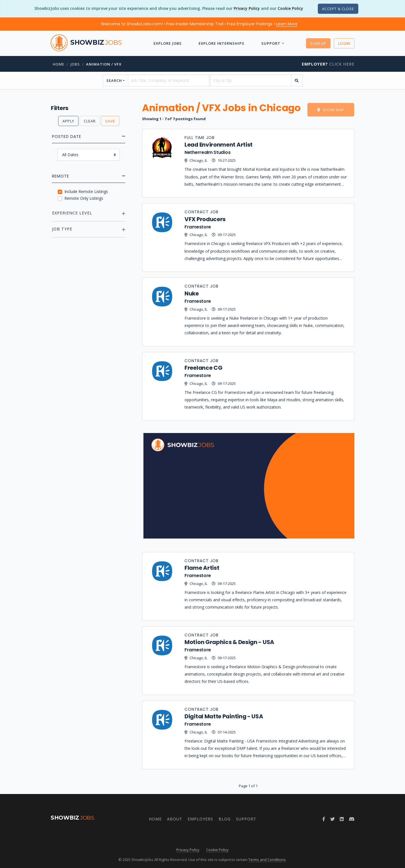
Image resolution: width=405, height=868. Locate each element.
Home (59, 64)
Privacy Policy (247, 8)
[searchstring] (169, 80)
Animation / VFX (104, 64)
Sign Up (318, 43)
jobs (75, 64)
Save (110, 121)
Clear (90, 121)
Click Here (328, 64)
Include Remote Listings (86, 191)
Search (114, 80)
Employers (200, 819)
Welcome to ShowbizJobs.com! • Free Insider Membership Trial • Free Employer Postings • (199, 24)
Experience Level (72, 213)
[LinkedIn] (342, 819)
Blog (225, 819)
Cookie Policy (290, 8)
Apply (68, 121)
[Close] (338, 9)
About (175, 819)
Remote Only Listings (84, 198)
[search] (297, 80)
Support (271, 43)
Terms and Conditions (267, 860)
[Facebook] (324, 819)
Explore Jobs (168, 43)
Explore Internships (221, 43)
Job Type (62, 229)
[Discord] (352, 819)
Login (344, 43)
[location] (251, 80)
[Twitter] (332, 819)
